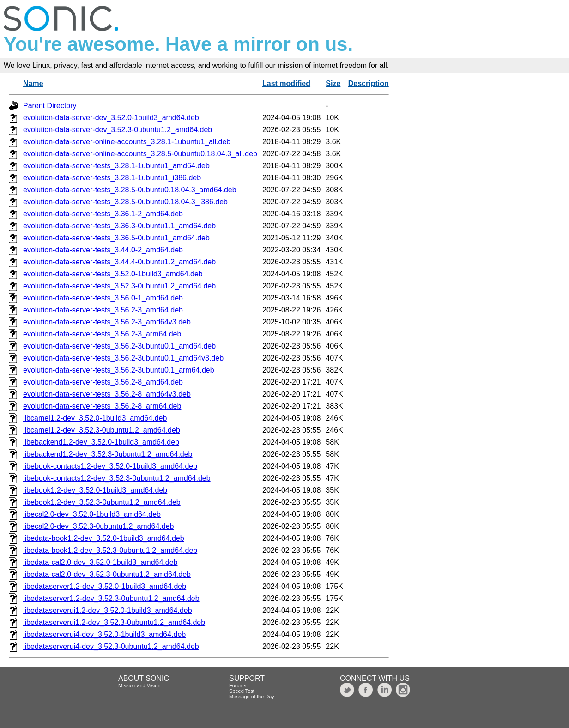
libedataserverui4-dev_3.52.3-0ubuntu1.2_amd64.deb (111, 646)
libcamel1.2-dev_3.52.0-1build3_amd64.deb (95, 418)
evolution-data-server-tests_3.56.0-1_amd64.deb (103, 298)
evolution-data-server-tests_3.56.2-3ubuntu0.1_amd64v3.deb (123, 358)
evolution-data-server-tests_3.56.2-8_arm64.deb (102, 406)
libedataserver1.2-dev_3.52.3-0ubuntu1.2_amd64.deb (111, 598)
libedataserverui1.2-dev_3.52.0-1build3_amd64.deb (108, 610)
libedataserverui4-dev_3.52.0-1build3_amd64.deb (104, 634)
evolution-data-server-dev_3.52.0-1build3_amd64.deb (111, 118)
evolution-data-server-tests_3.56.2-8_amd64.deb (103, 382)
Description (369, 83)
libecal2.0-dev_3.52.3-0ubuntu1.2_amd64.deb (98, 526)
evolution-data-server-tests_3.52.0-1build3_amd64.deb (113, 274)
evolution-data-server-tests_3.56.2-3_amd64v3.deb (107, 322)
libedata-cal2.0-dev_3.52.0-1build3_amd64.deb (100, 562)
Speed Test (242, 691)
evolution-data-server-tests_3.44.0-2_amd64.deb (103, 250)
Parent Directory (50, 106)
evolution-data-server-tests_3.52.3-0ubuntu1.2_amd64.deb (119, 286)
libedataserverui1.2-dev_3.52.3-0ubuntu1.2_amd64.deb (114, 622)
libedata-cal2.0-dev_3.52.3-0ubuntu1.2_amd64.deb (107, 574)
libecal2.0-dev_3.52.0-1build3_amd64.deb (92, 514)
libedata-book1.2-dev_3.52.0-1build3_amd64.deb (104, 538)
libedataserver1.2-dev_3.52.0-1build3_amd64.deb (105, 586)
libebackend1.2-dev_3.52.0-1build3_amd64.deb (101, 442)
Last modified (286, 83)
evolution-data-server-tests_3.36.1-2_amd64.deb (103, 214)
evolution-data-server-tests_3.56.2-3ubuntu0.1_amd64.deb (119, 346)
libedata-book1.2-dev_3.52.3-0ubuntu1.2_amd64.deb (110, 550)
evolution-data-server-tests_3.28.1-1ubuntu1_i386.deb (112, 178)
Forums (238, 685)
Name (33, 83)
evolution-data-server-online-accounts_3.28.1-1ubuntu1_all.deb (127, 142)
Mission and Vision (139, 685)
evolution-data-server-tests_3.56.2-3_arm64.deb (102, 334)
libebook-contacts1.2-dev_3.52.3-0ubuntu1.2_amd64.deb (117, 478)
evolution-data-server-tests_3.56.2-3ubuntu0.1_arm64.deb (119, 370)
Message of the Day (252, 697)
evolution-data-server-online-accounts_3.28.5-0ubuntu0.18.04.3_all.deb (140, 154)
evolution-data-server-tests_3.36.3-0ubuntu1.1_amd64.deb (119, 226)
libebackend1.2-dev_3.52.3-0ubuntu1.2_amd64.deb (108, 454)
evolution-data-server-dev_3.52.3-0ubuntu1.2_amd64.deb (118, 130)
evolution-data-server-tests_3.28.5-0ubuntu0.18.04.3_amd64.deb (130, 190)
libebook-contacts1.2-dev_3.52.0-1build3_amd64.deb (110, 466)
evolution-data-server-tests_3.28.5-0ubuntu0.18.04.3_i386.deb (125, 202)
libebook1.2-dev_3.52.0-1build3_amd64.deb (95, 490)
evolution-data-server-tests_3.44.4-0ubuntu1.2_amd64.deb (119, 262)
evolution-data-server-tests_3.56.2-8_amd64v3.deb (107, 394)
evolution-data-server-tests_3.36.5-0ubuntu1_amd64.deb (116, 238)
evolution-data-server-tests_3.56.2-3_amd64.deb (103, 310)
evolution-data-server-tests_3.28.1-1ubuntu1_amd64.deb (116, 166)
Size (333, 83)
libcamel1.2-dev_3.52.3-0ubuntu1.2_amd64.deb (102, 430)
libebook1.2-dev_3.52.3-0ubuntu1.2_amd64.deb (102, 502)
